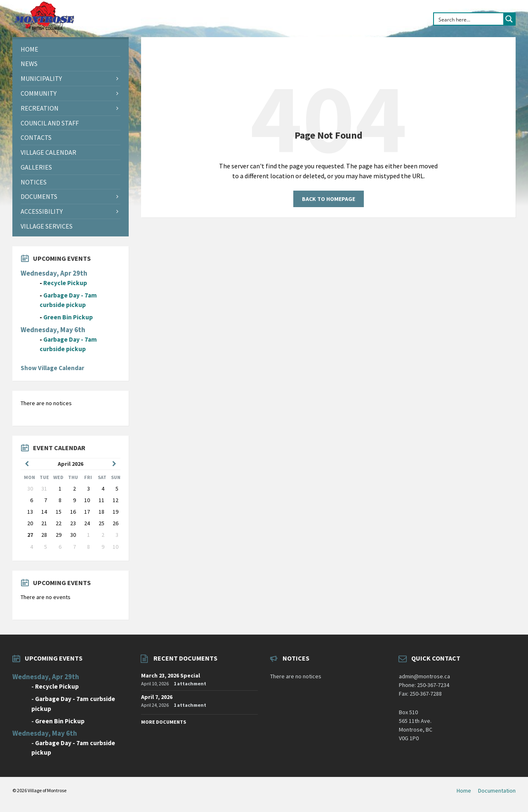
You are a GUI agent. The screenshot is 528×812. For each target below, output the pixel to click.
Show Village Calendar (52, 368)
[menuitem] (71, 49)
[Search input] (469, 19)
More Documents (164, 722)
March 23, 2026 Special (171, 675)
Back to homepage (329, 199)
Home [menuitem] (464, 791)
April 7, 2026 (157, 697)
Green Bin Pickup (68, 317)
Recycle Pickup (65, 283)
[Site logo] (44, 33)
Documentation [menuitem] (497, 791)
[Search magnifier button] (509, 19)
